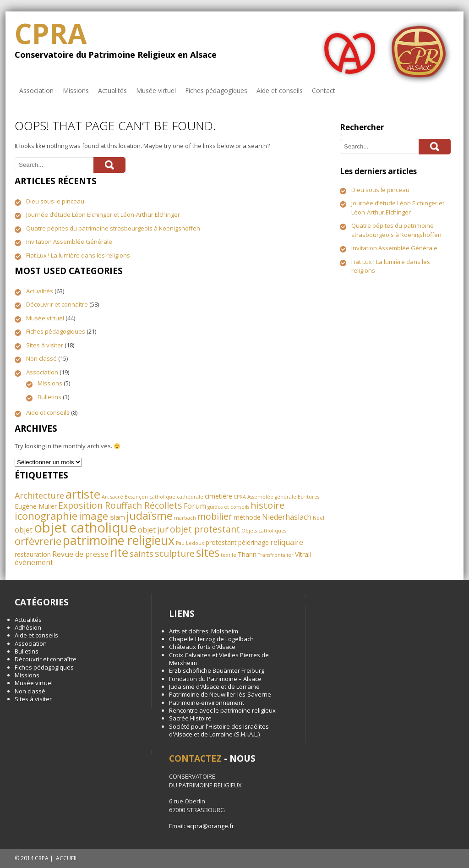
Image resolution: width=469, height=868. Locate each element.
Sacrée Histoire (190, 718)
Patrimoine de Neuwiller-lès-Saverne (220, 694)
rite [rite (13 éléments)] (119, 552)
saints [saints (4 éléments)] (142, 554)
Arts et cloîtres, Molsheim (204, 631)
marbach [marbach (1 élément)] (185, 518)
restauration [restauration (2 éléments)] (33, 554)
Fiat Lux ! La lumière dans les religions (78, 255)
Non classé (41, 358)
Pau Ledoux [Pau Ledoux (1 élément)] (190, 543)
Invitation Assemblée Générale (69, 242)
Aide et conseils (280, 91)
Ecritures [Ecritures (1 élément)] (308, 497)
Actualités (112, 91)
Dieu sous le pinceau (55, 201)
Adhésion (28, 627)
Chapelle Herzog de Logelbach (211, 639)
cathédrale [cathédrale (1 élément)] (190, 497)
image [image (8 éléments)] (93, 516)
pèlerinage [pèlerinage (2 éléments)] (254, 542)
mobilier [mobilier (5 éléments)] (215, 516)
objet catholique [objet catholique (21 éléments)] (85, 527)
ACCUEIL (67, 858)
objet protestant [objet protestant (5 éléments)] (205, 529)
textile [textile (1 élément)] (229, 555)
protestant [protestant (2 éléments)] (221, 542)
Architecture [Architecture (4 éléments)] (39, 495)
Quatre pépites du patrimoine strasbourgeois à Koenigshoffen (113, 228)
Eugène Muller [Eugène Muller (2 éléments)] (36, 506)
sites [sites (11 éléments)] (208, 552)
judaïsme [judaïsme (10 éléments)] (150, 515)
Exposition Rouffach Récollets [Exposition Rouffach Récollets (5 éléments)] (120, 505)
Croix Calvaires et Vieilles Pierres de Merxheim (219, 659)
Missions (76, 91)
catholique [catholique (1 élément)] (162, 497)
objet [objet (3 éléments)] (24, 530)
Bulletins (49, 397)
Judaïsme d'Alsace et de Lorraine (214, 687)
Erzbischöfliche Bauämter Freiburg (217, 670)
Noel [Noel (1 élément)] (319, 518)
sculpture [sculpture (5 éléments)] (175, 553)
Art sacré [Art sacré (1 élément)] (112, 497)
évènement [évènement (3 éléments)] (34, 562)
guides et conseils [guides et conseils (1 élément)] (228, 507)
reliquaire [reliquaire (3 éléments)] (287, 542)
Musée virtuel (156, 91)
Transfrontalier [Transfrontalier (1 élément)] (276, 555)
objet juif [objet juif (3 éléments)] (153, 530)
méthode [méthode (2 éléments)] (247, 517)
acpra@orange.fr (210, 826)
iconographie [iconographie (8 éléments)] (46, 516)
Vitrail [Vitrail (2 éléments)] (303, 554)
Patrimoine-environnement (207, 703)
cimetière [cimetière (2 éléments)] (218, 496)
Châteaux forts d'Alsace (202, 647)
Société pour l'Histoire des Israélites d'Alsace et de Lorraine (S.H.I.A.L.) (219, 730)
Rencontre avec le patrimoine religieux (222, 710)
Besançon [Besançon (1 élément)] (136, 497)
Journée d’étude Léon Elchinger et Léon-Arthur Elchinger (103, 214)
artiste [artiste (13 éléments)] (83, 494)
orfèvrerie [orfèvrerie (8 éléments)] (38, 541)
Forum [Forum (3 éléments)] (195, 506)
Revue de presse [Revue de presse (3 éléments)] (80, 554)
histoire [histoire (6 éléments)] (267, 505)
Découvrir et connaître (57, 304)
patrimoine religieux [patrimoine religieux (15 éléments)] (119, 540)
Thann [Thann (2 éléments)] (247, 554)
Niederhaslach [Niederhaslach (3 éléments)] (287, 517)
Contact (324, 91)
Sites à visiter (45, 345)
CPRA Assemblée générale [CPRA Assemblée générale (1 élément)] (265, 497)
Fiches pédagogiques (216, 91)
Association (36, 91)
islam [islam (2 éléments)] (117, 517)
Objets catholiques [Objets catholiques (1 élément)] (264, 531)
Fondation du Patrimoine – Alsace (215, 679)
